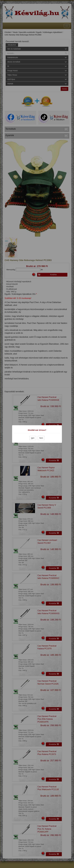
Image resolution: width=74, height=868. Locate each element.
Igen (33, 438)
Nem (41, 438)
